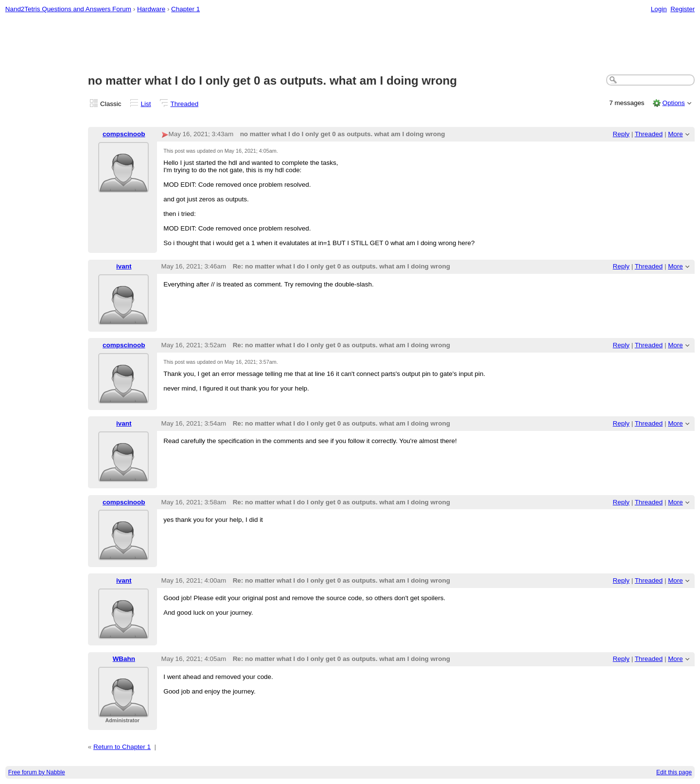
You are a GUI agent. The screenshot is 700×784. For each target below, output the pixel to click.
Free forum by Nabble (37, 772)
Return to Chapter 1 (122, 747)
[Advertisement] (350, 44)
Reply (621, 134)
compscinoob (124, 134)
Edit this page (674, 772)
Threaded (185, 104)
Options (673, 103)
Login (659, 9)
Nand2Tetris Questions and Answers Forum (68, 9)
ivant (124, 266)
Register (682, 9)
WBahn (124, 659)
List (146, 104)
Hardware (151, 9)
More (675, 134)
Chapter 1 (185, 9)
